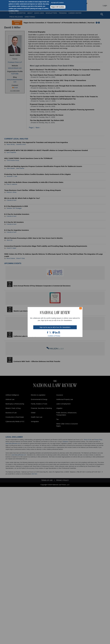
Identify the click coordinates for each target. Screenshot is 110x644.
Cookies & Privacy (54, 336)
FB (48, 332)
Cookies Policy (14, 11)
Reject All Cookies (58, 7)
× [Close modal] (81, 308)
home (59, 332)
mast (53, 332)
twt (51, 332)
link (56, 332)
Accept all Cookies (57, 3)
